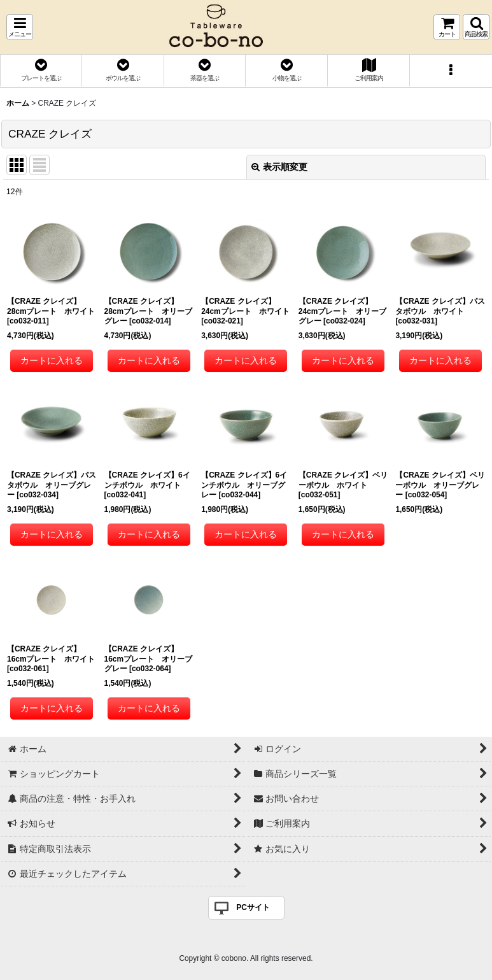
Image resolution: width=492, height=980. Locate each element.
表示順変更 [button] (279, 167)
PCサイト (253, 907)
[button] (20, 27)
